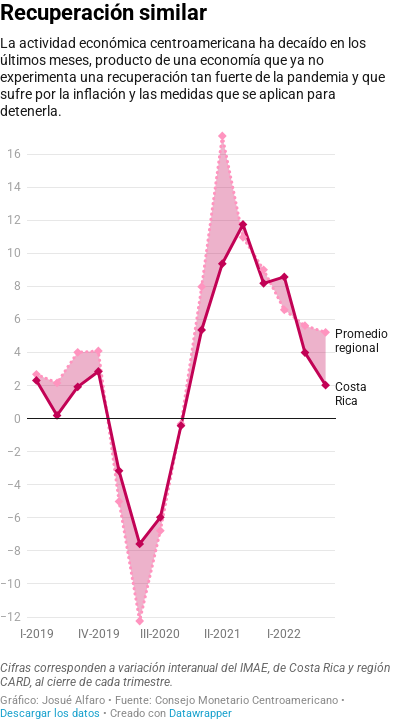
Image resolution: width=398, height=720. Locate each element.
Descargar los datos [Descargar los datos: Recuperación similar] (50, 713)
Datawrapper (200, 713)
